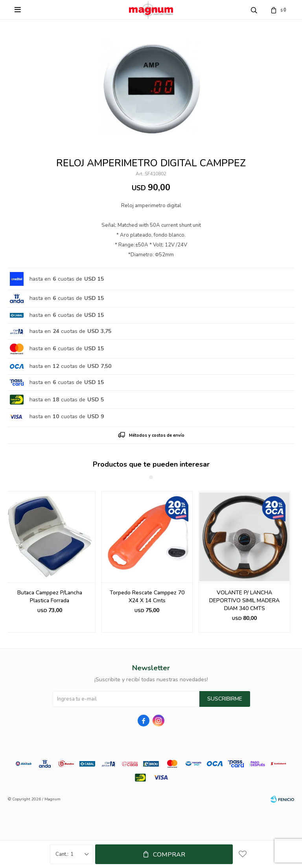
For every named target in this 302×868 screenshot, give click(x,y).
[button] (285, 562)
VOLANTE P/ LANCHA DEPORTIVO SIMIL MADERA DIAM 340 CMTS (244, 600)
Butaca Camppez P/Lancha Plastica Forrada (50, 597)
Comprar (169, 855)
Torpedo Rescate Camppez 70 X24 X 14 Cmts (147, 597)
